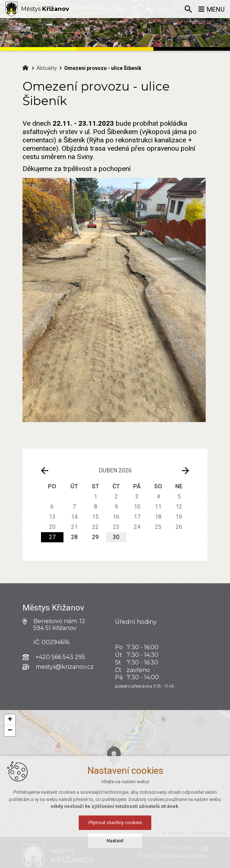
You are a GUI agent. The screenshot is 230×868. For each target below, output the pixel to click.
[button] (149, 778)
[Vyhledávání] (188, 9)
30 (116, 537)
